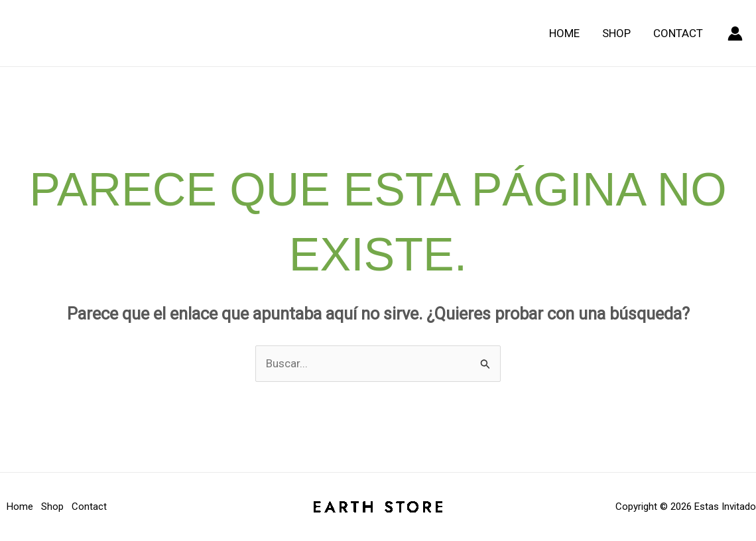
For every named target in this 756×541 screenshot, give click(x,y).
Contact (678, 33)
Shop (616, 33)
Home (564, 33)
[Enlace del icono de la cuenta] (735, 33)
